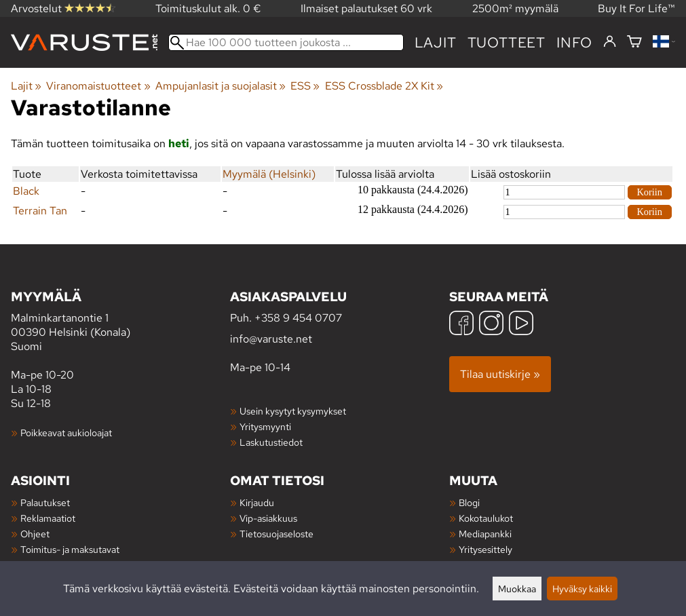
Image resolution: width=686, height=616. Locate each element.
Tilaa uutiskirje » (500, 374)
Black (26, 191)
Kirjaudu (257, 502)
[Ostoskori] (634, 42)
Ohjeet (35, 534)
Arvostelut (63, 8)
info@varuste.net (271, 339)
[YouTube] (521, 325)
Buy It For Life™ (636, 8)
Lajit (436, 42)
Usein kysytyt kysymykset (293, 411)
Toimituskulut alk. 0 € (208, 8)
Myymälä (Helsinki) (269, 174)
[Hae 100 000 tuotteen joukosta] (286, 42)
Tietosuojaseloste (277, 534)
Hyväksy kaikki (582, 589)
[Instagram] (491, 325)
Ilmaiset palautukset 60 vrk (366, 8)
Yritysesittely (485, 549)
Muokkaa (517, 589)
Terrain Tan (40, 211)
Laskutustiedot (271, 442)
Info (574, 42)
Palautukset (45, 502)
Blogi (469, 502)
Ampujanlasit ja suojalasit (221, 86)
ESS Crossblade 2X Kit (384, 86)
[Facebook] (461, 325)
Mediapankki (485, 534)
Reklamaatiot (48, 518)
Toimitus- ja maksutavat (70, 549)
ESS (305, 86)
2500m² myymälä (515, 8)
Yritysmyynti (265, 426)
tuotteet (507, 42)
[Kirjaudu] (610, 42)
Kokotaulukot (486, 518)
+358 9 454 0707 (298, 318)
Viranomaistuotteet (98, 86)
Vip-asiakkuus (268, 518)
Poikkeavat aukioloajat (66, 432)
